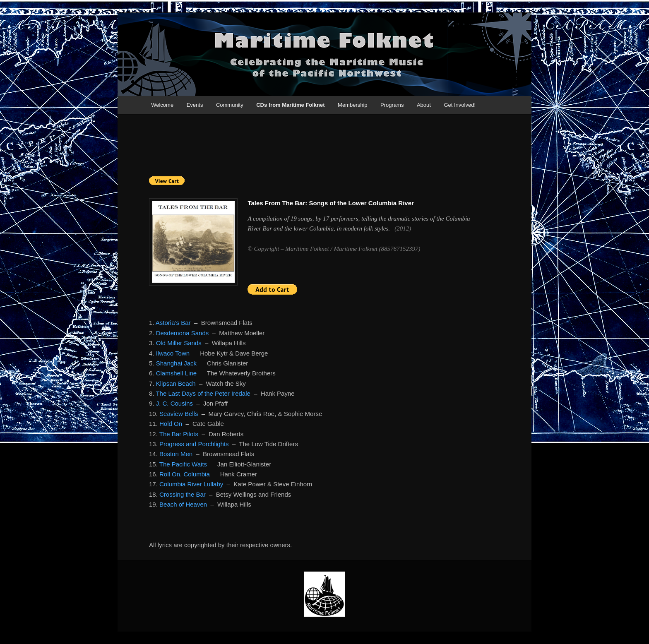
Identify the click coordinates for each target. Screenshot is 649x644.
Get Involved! (460, 105)
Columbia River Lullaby (191, 484)
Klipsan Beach (176, 383)
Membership (353, 105)
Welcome (162, 105)
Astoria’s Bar (173, 323)
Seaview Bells (179, 414)
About (424, 105)
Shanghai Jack (176, 363)
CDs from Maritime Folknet (290, 105)
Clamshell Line (176, 373)
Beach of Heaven (183, 504)
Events (195, 105)
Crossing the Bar (183, 494)
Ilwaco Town (173, 353)
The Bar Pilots (179, 434)
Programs (392, 105)
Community (230, 105)
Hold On (171, 424)
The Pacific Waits (183, 464)
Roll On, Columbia (185, 474)
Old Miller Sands (179, 343)
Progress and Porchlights (194, 444)
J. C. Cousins (174, 403)
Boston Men (176, 454)
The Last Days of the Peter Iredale (203, 393)
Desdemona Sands (183, 333)
